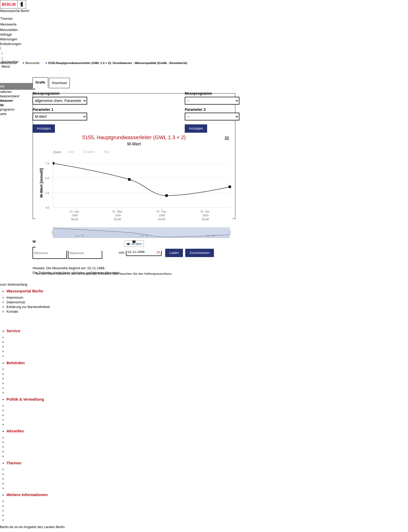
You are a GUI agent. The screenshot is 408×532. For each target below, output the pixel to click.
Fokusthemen (17, 469)
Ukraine (12, 451)
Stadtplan (14, 520)
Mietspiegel (15, 483)
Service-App (16, 337)
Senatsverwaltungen (22, 374)
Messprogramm (46, 93)
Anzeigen (44, 128)
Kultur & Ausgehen (21, 501)
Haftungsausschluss (158, 274)
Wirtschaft (14, 511)
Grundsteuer (16, 488)
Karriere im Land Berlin (24, 410)
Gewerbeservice (19, 356)
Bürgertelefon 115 (20, 347)
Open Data (15, 420)
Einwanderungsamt (21, 393)
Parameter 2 (195, 110)
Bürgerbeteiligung (20, 415)
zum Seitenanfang (14, 284)
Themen (7, 19)
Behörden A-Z (17, 369)
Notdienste (15, 351)
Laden (174, 253)
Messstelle (32, 63)
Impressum (15, 297)
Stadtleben (15, 515)
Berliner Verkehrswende (24, 474)
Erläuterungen (11, 44)
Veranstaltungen (19, 447)
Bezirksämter (16, 379)
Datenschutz (16, 302)
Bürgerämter (16, 383)
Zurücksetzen (200, 253)
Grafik (40, 82)
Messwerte (8, 24)
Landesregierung (19, 406)
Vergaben (14, 424)
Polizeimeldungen (20, 442)
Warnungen (9, 39)
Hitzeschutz (15, 456)
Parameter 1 (43, 110)
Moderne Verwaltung (22, 479)
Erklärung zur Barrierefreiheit (28, 307)
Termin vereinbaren (21, 342)
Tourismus (14, 506)
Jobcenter (14, 388)
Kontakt (12, 312)
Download (59, 83)
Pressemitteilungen (21, 437)
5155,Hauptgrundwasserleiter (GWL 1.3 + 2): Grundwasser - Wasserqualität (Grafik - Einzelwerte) (118, 63)
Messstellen (9, 30)
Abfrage (6, 34)
